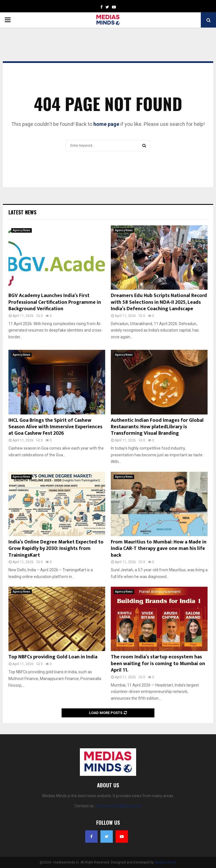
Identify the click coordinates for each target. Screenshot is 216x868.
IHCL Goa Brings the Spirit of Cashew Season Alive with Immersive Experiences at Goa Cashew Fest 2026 (55, 427)
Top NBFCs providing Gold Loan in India (53, 657)
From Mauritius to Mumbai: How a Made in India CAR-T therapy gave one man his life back (159, 549)
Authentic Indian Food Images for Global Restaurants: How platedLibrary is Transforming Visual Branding (157, 427)
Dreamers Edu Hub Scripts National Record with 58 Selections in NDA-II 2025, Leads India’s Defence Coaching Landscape (159, 302)
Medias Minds (166, 862)
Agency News (22, 230)
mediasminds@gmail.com (119, 806)
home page (106, 124)
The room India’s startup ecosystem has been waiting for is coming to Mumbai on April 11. (158, 664)
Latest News (22, 212)
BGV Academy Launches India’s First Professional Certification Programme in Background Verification (55, 302)
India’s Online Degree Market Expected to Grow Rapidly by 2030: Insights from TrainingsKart (56, 549)
